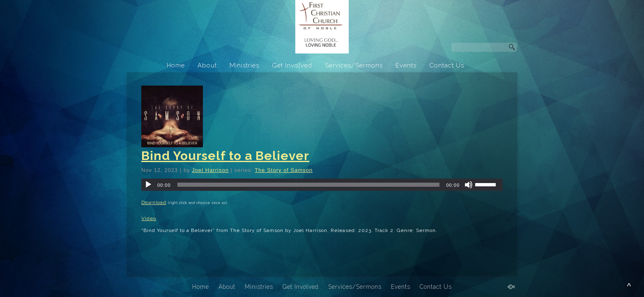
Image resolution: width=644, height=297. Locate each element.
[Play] (148, 185)
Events (406, 65)
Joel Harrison (210, 170)
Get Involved (292, 65)
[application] (322, 185)
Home (176, 65)
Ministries (244, 65)
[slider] (309, 185)
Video (149, 218)
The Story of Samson (284, 170)
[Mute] (469, 185)
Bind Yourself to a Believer (225, 156)
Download (154, 202)
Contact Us (447, 65)
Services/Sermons (354, 65)
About (207, 65)
